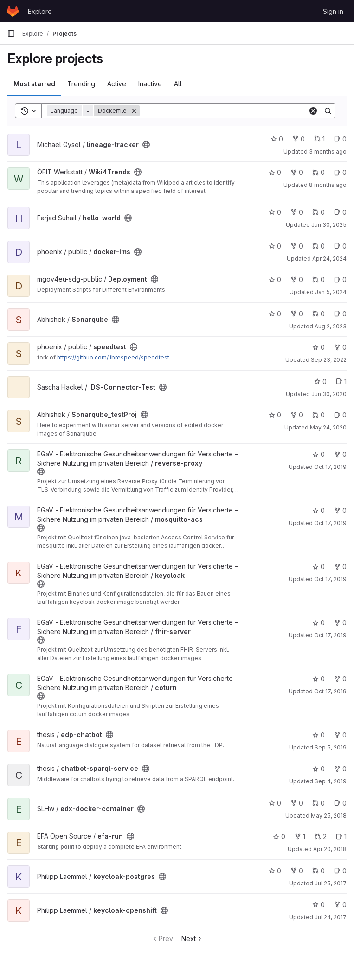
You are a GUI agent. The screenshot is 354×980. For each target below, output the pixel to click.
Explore (40, 11)
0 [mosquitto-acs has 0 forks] (340, 510)
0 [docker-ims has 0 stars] (275, 246)
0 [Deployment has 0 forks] (297, 279)
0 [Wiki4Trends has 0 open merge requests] (319, 172)
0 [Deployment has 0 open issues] (340, 279)
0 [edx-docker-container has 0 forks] (297, 803)
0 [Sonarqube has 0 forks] (297, 314)
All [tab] (178, 84)
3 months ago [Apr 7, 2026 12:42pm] (328, 151)
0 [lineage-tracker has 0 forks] (299, 139)
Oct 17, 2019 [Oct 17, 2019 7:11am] (330, 579)
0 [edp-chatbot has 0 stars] (319, 735)
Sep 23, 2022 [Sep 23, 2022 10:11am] (329, 360)
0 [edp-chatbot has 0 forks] (340, 735)
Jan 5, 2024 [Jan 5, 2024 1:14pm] (331, 292)
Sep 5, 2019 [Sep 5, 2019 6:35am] (331, 747)
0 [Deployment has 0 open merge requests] (319, 279)
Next (192, 938)
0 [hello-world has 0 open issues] (340, 212)
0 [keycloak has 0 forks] (340, 567)
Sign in (333, 11)
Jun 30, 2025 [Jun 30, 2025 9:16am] (329, 225)
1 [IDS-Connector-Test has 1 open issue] (341, 381)
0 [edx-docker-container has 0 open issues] (340, 803)
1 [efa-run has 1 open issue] (341, 836)
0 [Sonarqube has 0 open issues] (340, 314)
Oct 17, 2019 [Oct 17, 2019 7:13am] (330, 523)
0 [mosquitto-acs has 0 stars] (319, 510)
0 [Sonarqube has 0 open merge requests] (319, 314)
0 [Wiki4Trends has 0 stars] (275, 172)
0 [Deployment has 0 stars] (275, 279)
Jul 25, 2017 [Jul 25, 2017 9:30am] (331, 883)
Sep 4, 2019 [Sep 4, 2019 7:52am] (331, 781)
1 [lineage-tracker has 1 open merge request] (319, 139)
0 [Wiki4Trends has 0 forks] (297, 172)
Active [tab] (117, 84)
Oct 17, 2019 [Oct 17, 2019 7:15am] (330, 467)
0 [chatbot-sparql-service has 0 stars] (319, 769)
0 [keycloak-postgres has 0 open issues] (340, 871)
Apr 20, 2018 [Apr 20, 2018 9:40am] (330, 849)
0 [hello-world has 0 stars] (275, 212)
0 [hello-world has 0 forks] (297, 212)
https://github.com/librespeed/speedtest (113, 357)
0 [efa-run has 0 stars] (279, 836)
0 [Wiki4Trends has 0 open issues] (340, 172)
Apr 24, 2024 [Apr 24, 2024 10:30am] (329, 259)
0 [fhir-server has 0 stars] (319, 623)
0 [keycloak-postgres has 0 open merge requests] (319, 871)
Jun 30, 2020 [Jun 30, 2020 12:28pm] (329, 394)
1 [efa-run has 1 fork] (300, 836)
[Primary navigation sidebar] (11, 33)
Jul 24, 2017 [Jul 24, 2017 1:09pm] (331, 917)
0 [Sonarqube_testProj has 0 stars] (275, 415)
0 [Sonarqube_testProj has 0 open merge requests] (319, 415)
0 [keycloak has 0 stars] (319, 567)
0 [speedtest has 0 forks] (340, 347)
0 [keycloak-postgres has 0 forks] (297, 871)
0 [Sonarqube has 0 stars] (275, 314)
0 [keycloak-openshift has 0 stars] (319, 905)
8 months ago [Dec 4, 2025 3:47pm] (328, 185)
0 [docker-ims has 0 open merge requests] (319, 246)
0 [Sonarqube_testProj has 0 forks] (297, 415)
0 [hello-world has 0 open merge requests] (319, 212)
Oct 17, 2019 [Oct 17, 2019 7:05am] (330, 691)
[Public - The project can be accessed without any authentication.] (146, 145)
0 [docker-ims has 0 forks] (297, 246)
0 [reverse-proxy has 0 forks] (340, 454)
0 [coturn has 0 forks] (340, 679)
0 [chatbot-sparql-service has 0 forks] (340, 769)
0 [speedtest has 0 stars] (319, 347)
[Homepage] (13, 11)
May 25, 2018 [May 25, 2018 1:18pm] (329, 816)
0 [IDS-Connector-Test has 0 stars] (320, 381)
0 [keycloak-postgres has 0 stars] (275, 871)
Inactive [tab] (150, 84)
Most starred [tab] (34, 84)
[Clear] (313, 111)
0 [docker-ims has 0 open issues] (340, 246)
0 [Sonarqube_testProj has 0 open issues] (340, 415)
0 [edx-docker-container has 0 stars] (275, 803)
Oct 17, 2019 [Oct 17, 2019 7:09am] (330, 635)
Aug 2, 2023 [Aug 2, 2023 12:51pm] (331, 326)
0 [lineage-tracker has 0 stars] (277, 139)
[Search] (224, 111)
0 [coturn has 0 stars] (319, 679)
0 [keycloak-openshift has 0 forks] (340, 905)
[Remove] (134, 111)
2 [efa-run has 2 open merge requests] (321, 836)
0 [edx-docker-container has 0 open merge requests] (319, 803)
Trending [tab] (81, 84)
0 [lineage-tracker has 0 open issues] (340, 139)
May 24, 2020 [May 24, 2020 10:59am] (328, 427)
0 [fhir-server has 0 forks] (340, 623)
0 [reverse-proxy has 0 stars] (319, 454)
